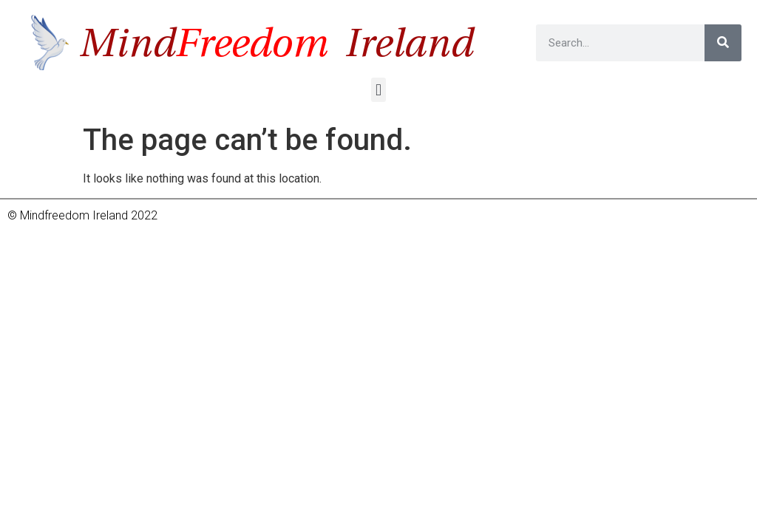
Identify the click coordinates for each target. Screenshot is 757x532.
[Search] (723, 43)
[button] (378, 90)
